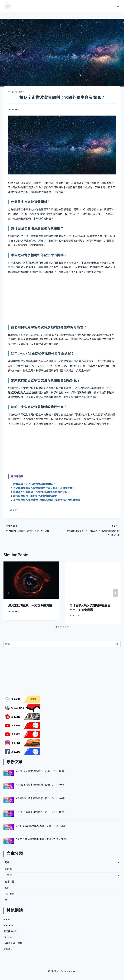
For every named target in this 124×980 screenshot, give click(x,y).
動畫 (7, 862)
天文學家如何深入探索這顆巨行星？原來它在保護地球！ (44, 488)
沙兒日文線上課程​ (13, 943)
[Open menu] (118, 6)
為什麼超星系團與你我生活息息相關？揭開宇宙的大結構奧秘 (46, 500)
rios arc (7, 920)
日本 (7, 900)
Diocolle (8, 937)
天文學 (11, 92)
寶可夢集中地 (10, 931)
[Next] (115, 593)
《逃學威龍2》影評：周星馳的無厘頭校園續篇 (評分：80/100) (93, 530)
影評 (7, 888)
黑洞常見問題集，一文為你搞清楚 (30, 606)
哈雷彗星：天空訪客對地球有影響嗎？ (34, 484)
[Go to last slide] (9, 593)
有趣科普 (9, 882)
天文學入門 (20, 92)
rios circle (9, 926)
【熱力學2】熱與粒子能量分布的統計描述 (32, 528)
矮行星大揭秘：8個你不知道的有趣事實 (35, 496)
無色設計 (8, 949)
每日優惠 (9, 894)
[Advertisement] (62, 299)
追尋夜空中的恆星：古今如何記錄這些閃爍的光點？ (42, 492)
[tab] (56, 627)
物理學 (8, 869)
